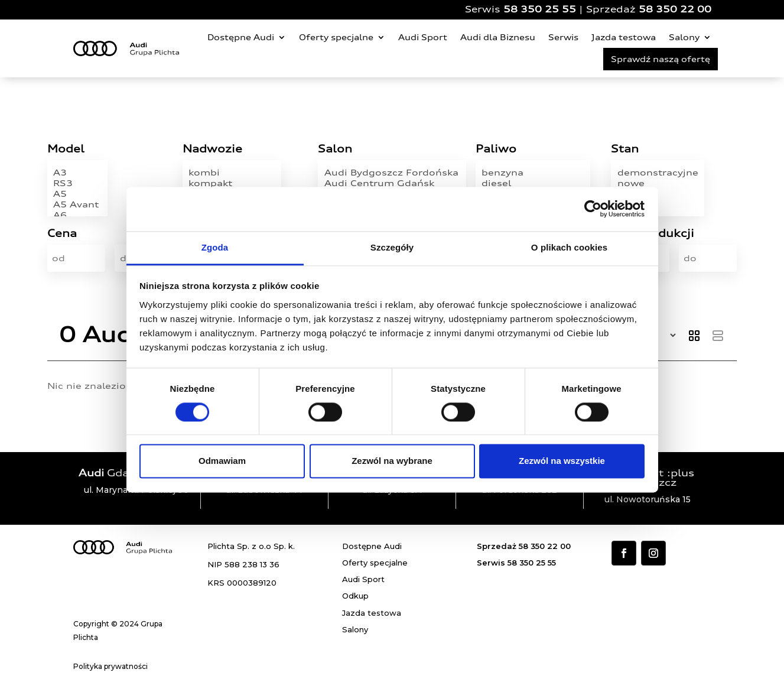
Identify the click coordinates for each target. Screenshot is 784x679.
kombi (232, 173)
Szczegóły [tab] (392, 247)
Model (66, 149)
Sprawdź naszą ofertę (661, 59)
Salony (684, 37)
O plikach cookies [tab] (569, 247)
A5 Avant (77, 204)
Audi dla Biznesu (498, 37)
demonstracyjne (658, 173)
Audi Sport (423, 37)
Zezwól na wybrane (392, 461)
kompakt (232, 183)
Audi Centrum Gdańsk (392, 183)
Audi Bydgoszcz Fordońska (392, 173)
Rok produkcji (653, 234)
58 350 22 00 (675, 9)
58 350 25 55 (540, 9)
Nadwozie (212, 149)
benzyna (533, 173)
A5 (77, 194)
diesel (533, 183)
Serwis (563, 37)
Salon (335, 149)
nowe (658, 183)
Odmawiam (222, 461)
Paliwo (496, 149)
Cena (62, 234)
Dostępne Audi (241, 37)
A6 (77, 215)
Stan (625, 149)
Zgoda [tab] (215, 247)
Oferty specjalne (336, 37)
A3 (77, 173)
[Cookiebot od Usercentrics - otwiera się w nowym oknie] (593, 209)
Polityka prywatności (110, 666)
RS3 (77, 183)
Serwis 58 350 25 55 (516, 563)
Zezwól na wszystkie (562, 461)
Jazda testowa (624, 37)
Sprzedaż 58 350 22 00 (524, 546)
